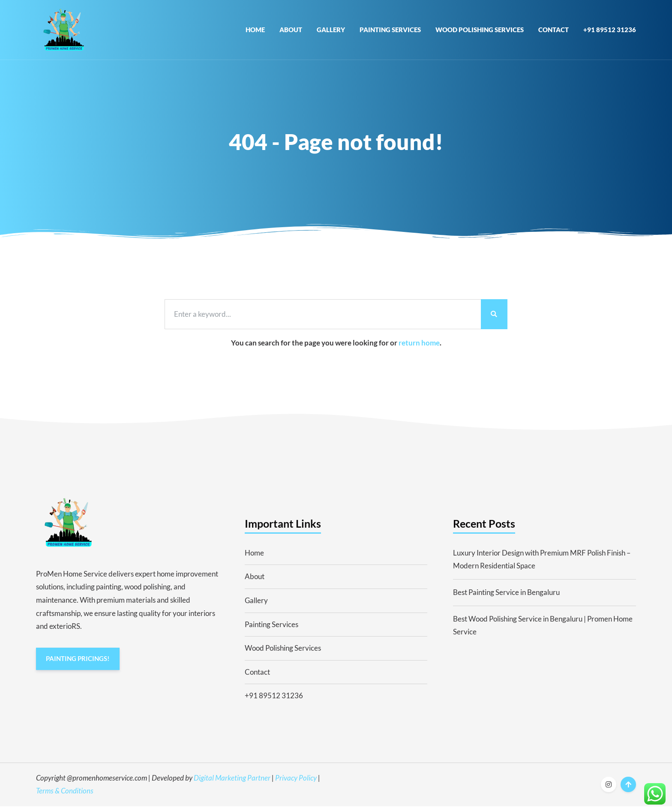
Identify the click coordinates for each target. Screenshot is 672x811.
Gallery (331, 32)
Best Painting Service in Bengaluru (506, 597)
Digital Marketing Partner (232, 782)
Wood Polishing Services (480, 32)
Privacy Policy (296, 782)
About (291, 32)
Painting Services (390, 32)
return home (419, 347)
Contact (553, 32)
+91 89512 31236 (610, 32)
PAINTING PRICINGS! (78, 664)
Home (255, 32)
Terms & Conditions (65, 796)
